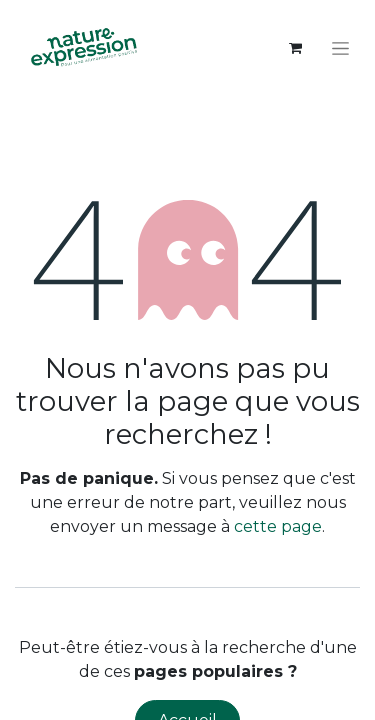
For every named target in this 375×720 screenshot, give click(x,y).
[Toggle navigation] (340, 48)
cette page (278, 526)
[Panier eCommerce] (295, 48)
